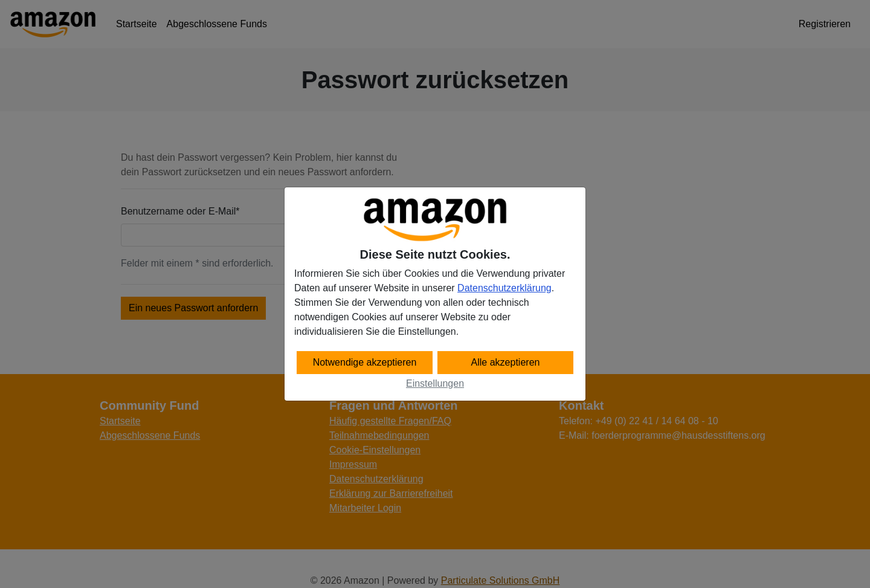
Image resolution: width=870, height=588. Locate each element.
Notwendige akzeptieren (365, 362)
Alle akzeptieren (506, 362)
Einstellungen (435, 383)
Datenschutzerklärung (504, 288)
